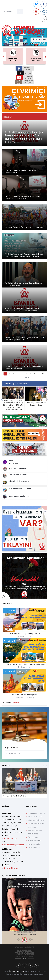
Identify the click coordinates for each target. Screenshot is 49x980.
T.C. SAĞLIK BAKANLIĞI (35, 817)
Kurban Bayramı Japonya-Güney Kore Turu (24, 634)
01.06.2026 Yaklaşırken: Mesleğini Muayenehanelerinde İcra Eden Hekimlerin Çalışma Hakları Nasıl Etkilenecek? (24, 137)
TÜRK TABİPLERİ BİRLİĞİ (36, 820)
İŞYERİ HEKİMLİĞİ (34, 848)
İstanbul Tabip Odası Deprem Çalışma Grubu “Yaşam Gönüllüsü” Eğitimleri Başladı (24, 339)
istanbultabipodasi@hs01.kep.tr (13, 845)
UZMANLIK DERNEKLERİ (36, 824)
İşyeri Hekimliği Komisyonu (19, 468)
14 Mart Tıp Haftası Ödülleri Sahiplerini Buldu (36, 404)
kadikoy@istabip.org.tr (10, 868)
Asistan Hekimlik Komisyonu (20, 488)
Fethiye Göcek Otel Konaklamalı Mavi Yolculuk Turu (24, 664)
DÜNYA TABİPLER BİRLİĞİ (36, 813)
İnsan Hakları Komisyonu (19, 496)
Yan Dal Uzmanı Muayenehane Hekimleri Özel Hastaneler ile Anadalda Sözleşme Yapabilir (22, 310)
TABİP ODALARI (33, 827)
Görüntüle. (15, 703)
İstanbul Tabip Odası (17, 971)
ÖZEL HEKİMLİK (33, 837)
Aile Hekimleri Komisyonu (19, 481)
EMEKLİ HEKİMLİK (34, 844)
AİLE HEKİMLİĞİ (33, 834)
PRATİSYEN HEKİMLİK (35, 831)
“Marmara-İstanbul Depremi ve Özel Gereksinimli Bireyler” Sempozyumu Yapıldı (23, 197)
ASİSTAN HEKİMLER (35, 841)
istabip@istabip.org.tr (9, 838)
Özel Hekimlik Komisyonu (19, 474)
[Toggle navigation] (25, 40)
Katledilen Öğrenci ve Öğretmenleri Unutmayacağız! (24, 227)
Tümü (27, 377)
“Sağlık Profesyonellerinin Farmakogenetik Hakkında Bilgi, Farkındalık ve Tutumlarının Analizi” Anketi (24, 255)
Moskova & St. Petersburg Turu (24, 695)
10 (43, 374)
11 (21, 377)
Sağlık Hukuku (12, 747)
